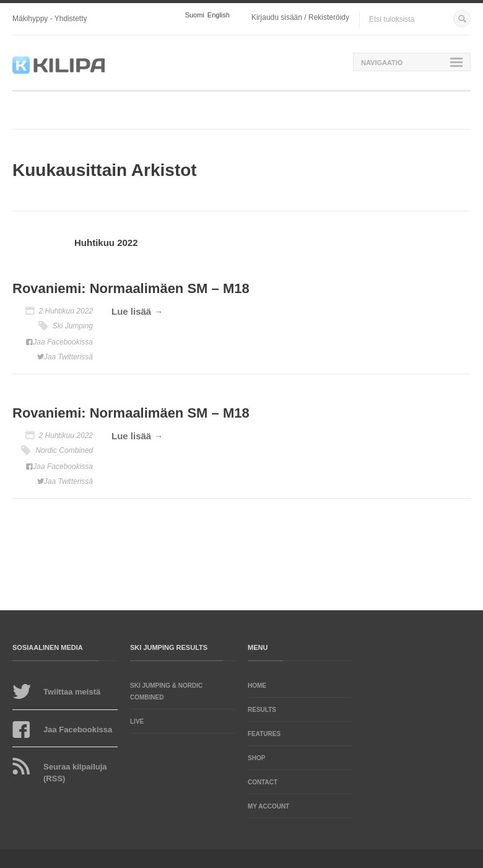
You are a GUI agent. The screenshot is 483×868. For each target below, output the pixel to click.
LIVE (137, 721)
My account (268, 806)
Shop (256, 758)
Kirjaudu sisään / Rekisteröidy (300, 17)
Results (262, 710)
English (219, 15)
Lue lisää (131, 311)
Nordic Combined (64, 450)
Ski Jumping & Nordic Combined (166, 691)
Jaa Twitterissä (68, 357)
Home (257, 686)
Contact (263, 782)
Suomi (195, 15)
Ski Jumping (73, 326)
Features (264, 734)
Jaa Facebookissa (63, 342)
